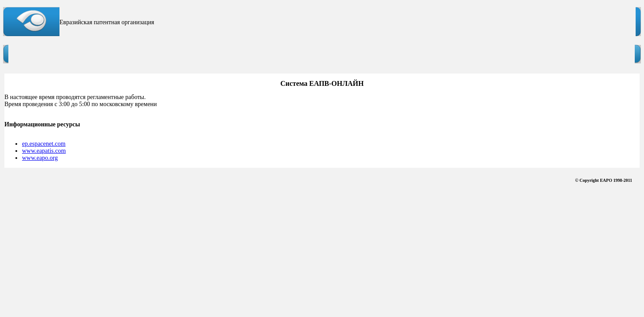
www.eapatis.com (44, 151)
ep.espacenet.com (44, 144)
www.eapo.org (40, 158)
